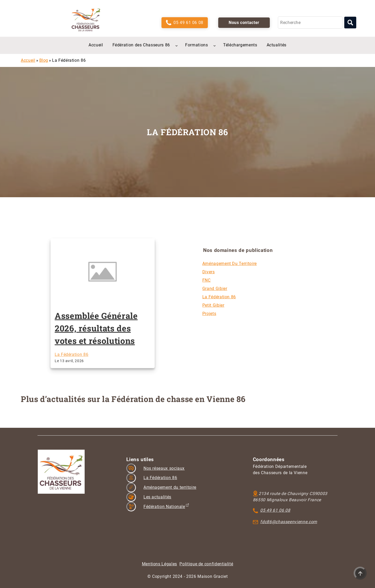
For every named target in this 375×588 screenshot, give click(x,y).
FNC (207, 280)
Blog (44, 60)
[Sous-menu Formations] (215, 45)
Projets (209, 314)
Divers (209, 272)
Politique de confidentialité (206, 564)
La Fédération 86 (71, 354)
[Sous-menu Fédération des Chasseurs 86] (177, 45)
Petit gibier (213, 305)
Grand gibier (215, 289)
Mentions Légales (160, 564)
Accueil (28, 60)
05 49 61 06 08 (188, 23)
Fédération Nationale (164, 507)
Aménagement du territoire (230, 264)
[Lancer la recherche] (350, 23)
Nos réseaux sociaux (164, 468)
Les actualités (157, 497)
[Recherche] (310, 23)
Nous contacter (244, 23)
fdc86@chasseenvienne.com (289, 522)
